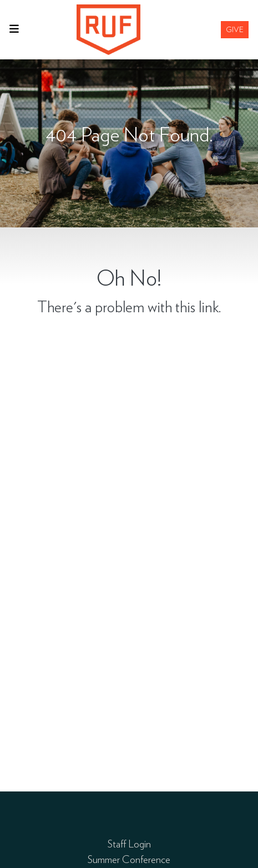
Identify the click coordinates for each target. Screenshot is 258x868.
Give (235, 29)
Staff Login (129, 844)
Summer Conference (129, 859)
